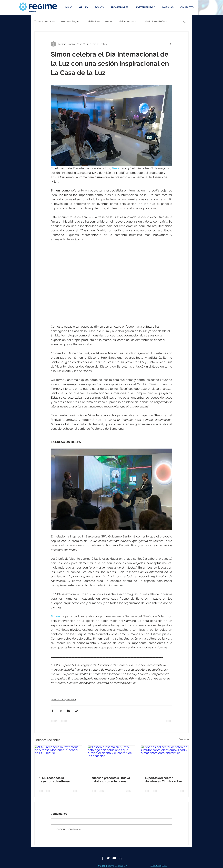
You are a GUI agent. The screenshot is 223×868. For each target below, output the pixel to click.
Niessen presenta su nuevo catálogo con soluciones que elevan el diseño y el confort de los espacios (111, 780)
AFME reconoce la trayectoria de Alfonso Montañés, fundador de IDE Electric (58, 780)
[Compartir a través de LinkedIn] (68, 711)
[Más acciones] (170, 44)
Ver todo (184, 739)
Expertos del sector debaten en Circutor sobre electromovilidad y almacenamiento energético (163, 780)
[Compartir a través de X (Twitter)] (60, 711)
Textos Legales (159, 866)
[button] (184, 22)
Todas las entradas (45, 21)
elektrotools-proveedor (100, 21)
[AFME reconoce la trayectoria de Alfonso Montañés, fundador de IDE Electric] (58, 759)
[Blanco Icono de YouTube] (114, 858)
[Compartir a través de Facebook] (52, 711)
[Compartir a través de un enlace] (76, 711)
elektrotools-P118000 (156, 21)
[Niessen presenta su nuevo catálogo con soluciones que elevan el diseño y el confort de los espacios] (112, 759)
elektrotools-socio (129, 21)
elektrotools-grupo (71, 21)
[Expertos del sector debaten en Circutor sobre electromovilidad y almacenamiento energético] (165, 759)
